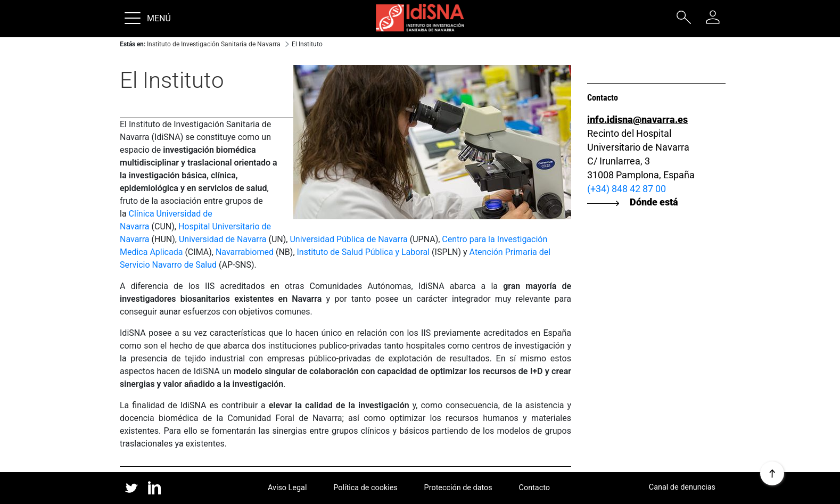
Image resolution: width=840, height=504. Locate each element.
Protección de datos (458, 488)
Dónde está (654, 202)
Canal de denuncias (682, 487)
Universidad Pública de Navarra (348, 239)
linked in (155, 489)
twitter (131, 488)
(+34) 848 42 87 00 (627, 189)
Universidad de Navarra (223, 239)
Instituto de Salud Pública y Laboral (364, 252)
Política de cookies (365, 488)
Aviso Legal (287, 488)
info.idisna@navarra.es (637, 119)
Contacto (534, 488)
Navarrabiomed (245, 252)
